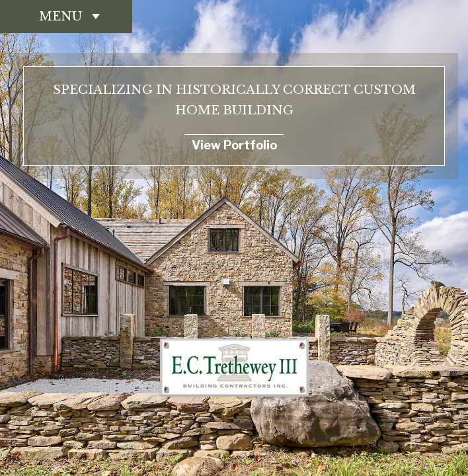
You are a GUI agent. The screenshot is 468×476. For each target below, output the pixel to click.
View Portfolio (234, 145)
